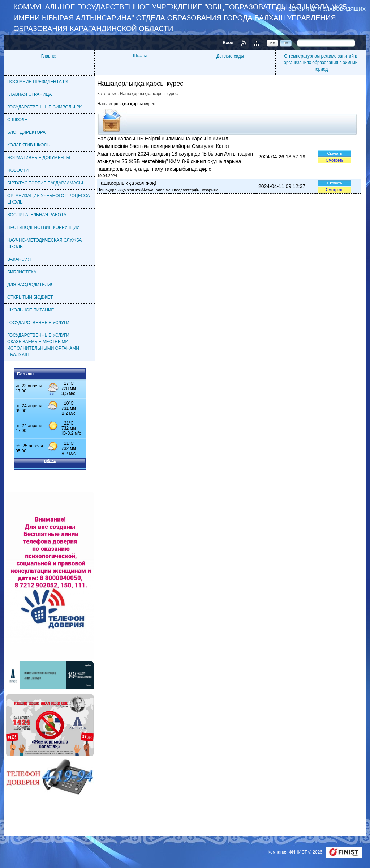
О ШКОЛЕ (17, 120)
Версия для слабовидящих (327, 9)
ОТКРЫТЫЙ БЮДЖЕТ (30, 297)
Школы (140, 56)
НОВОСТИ (18, 170)
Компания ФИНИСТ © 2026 (296, 852)
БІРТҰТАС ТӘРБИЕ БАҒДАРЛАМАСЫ (45, 183)
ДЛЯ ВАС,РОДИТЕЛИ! (30, 285)
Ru (286, 43)
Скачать (334, 153)
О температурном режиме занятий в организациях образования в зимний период (320, 63)
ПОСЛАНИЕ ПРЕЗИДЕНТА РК (38, 82)
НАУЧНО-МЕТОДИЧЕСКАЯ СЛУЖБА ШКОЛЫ (45, 243)
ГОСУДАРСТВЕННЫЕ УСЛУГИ (38, 323)
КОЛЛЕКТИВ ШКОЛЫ (29, 145)
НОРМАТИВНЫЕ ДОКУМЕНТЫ (39, 158)
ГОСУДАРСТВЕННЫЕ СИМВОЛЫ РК (44, 107)
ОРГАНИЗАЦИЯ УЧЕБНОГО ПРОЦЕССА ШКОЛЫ (49, 199)
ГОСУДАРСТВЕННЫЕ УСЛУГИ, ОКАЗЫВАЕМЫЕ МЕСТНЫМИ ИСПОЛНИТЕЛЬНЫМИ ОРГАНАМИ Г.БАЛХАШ (43, 345)
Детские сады (230, 56)
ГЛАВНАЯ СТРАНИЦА (29, 94)
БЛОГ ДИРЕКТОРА (26, 132)
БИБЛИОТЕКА (22, 272)
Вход (228, 43)
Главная (50, 56)
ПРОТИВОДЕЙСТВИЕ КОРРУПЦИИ (44, 227)
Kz (273, 43)
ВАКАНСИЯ (19, 259)
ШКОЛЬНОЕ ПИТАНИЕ (31, 310)
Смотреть (334, 160)
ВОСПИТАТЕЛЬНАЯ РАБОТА (37, 215)
